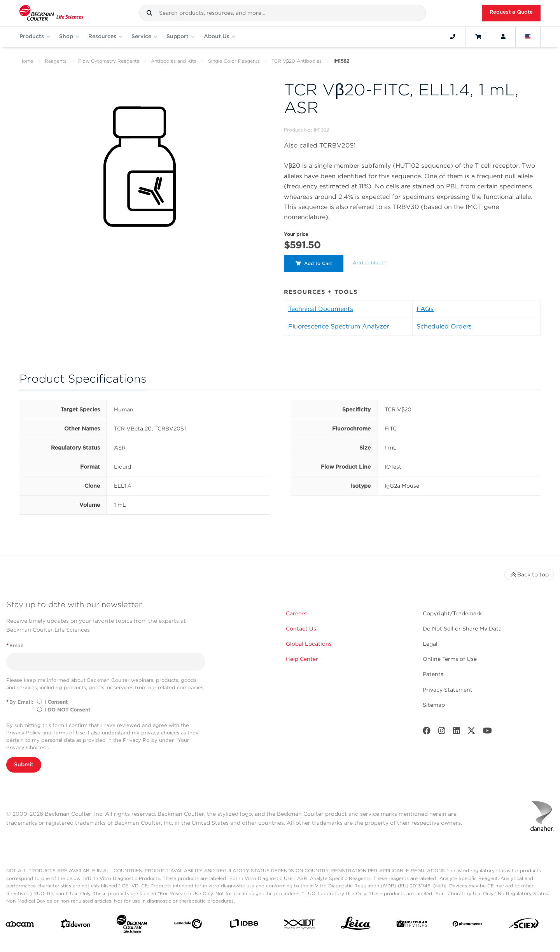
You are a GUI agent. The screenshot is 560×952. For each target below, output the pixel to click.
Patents (433, 674)
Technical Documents (321, 309)
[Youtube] (487, 732)
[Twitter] (471, 732)
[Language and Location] (528, 37)
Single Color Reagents (234, 61)
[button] (149, 13)
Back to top (529, 574)
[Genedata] (188, 925)
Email (15, 645)
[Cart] (478, 37)
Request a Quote (511, 12)
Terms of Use (69, 733)
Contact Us (301, 629)
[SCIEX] (524, 925)
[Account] (503, 37)
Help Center (302, 659)
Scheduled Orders (444, 326)
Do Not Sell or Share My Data (462, 629)
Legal (430, 644)
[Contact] (453, 37)
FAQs (425, 309)
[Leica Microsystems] (356, 925)
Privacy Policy (24, 733)
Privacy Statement (448, 690)
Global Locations (309, 644)
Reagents (56, 61)
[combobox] (283, 13)
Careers (296, 613)
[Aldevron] (76, 925)
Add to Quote (370, 263)
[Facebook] (427, 732)
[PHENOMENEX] (468, 925)
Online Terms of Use (450, 659)
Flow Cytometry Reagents (109, 61)
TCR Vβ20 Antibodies (297, 61)
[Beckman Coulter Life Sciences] (132, 925)
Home (26, 61)
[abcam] (20, 925)
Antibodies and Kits (174, 61)
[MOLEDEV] (412, 926)
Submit (24, 764)
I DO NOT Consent (67, 710)
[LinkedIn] (457, 732)
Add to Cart (314, 263)
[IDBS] (244, 925)
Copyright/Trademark (452, 613)
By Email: (20, 702)
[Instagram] (442, 732)
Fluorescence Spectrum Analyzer (339, 326)
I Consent (56, 702)
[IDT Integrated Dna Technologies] (300, 926)
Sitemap (434, 705)
